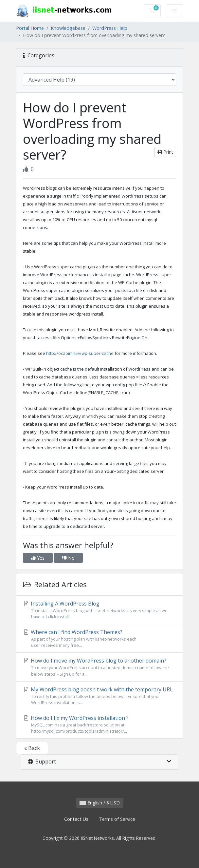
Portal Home (30, 28)
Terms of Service (117, 819)
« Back (32, 748)
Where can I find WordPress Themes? (99, 638)
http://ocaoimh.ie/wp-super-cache (80, 353)
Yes (38, 558)
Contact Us (76, 819)
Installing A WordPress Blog (99, 610)
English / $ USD (100, 803)
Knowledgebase (68, 28)
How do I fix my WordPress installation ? (99, 724)
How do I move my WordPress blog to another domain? (99, 667)
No (68, 558)
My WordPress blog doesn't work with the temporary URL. (99, 696)
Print (165, 152)
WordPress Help (110, 28)
